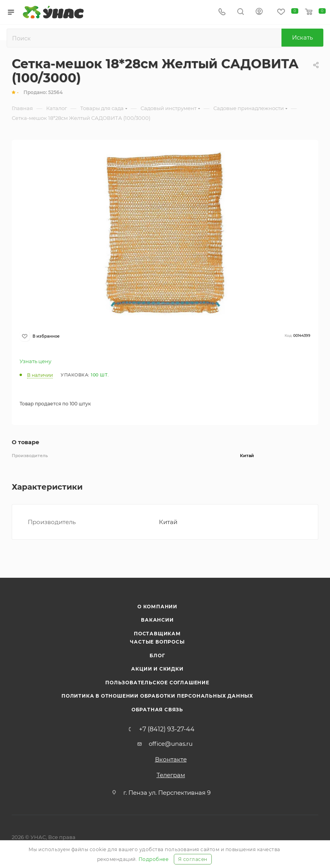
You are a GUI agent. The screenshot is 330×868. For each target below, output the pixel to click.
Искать (302, 37)
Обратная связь (157, 710)
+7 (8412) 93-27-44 (167, 729)
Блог (157, 656)
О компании (157, 607)
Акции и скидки (157, 669)
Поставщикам (157, 634)
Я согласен (193, 859)
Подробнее (154, 859)
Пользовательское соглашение (157, 683)
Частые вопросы (157, 642)
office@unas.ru (171, 744)
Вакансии (157, 620)
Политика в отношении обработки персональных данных (157, 696)
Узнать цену (35, 361)
